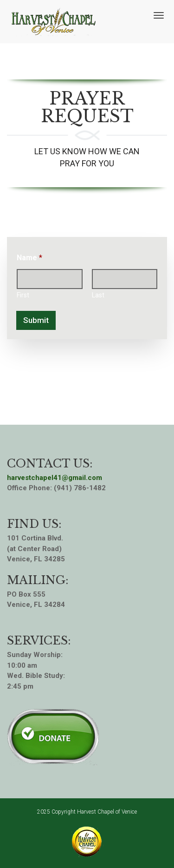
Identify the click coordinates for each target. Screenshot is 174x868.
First (23, 295)
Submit (36, 320)
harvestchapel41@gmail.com (55, 478)
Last (98, 295)
